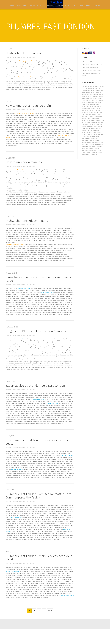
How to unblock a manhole (25, 166)
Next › (50, 626)
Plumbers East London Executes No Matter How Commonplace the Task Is (38, 507)
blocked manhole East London (16, 174)
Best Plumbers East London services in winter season (37, 450)
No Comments (31, 57)
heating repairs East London (28, 61)
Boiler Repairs (36, 5)
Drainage (49, 5)
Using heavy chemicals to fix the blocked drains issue (39, 285)
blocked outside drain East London (25, 114)
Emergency (22, 5)
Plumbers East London (25, 294)
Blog (88, 5)
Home (12, 5)
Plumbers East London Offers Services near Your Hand (39, 572)
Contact (97, 5)
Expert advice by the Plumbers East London (36, 393)
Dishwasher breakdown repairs (27, 226)
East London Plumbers (19, 57)
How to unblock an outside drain (29, 106)
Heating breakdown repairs (24, 53)
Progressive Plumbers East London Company (36, 338)
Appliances (78, 5)
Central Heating (64, 5)
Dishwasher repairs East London (15, 250)
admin (10, 57)
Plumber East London (48, 299)
